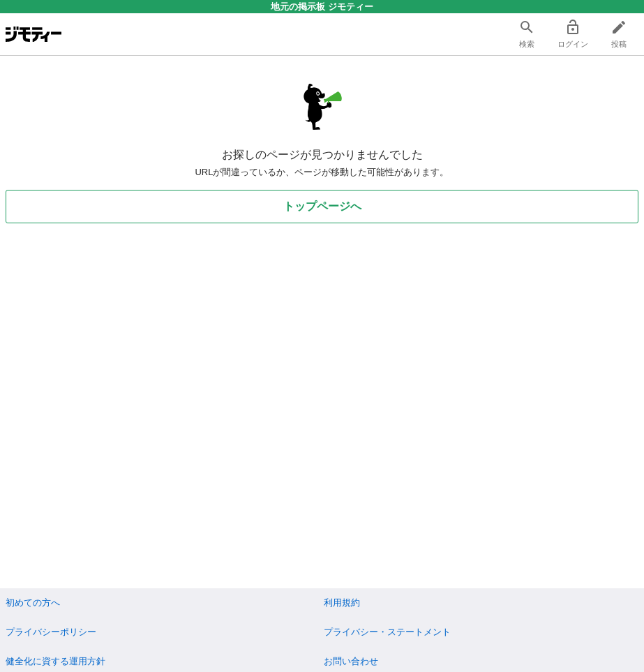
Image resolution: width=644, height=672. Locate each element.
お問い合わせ (351, 661)
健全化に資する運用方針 (55, 661)
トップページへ (322, 206)
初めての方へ (33, 603)
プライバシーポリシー (51, 632)
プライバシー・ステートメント (387, 632)
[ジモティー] (33, 34)
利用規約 (342, 603)
